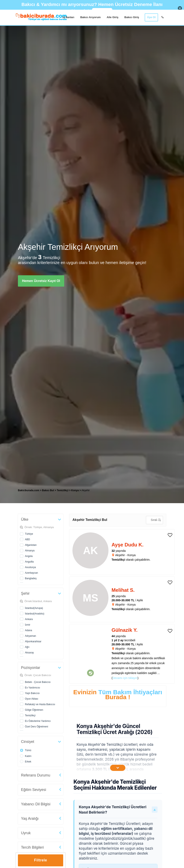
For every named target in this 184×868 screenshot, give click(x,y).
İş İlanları (69, 17)
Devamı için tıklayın (125, 678)
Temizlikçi (30, 715)
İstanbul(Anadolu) (35, 614)
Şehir (25, 593)
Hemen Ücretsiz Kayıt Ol (41, 281)
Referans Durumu (36, 775)
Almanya (30, 551)
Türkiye (29, 534)
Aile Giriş (112, 17)
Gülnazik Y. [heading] (125, 630)
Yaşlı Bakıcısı (32, 693)
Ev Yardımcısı (33, 688)
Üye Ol (151, 17)
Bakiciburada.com (29, 490)
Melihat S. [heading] (123, 590)
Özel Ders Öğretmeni (37, 727)
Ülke (25, 519)
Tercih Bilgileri (32, 847)
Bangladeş (31, 578)
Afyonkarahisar (33, 641)
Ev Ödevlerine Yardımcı (38, 721)
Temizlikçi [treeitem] (63, 490)
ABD (27, 539)
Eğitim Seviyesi (34, 790)
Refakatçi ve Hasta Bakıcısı (40, 704)
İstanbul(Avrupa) (34, 608)
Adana (29, 630)
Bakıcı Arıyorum (90, 17)
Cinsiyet (28, 742)
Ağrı (27, 647)
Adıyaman (30, 636)
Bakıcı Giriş (132, 17)
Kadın (28, 756)
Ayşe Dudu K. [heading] (128, 545)
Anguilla (29, 562)
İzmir (28, 625)
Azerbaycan (31, 573)
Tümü (28, 750)
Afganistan (31, 545)
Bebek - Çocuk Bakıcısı (38, 682)
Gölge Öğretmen (34, 710)
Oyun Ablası (32, 699)
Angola (29, 556)
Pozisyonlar (31, 668)
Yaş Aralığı (30, 819)
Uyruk (26, 833)
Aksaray (29, 653)
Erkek (28, 762)
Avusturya (30, 567)
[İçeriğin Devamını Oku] (118, 768)
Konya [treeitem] (75, 490)
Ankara (29, 619)
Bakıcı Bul (48, 490)
